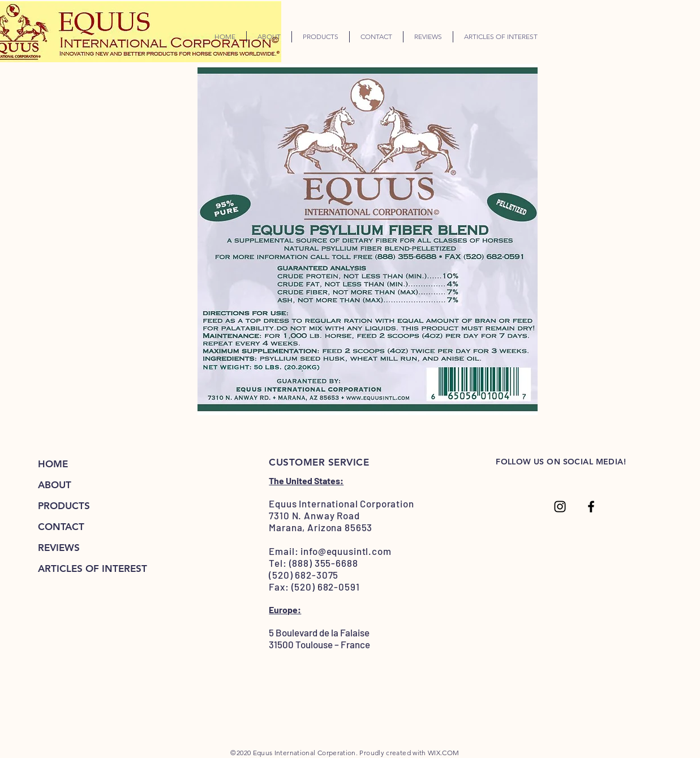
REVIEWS (59, 548)
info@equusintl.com (346, 551)
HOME (53, 464)
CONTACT (61, 527)
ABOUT (55, 485)
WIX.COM (444, 753)
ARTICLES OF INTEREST (93, 568)
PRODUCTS (64, 506)
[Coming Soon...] (560, 507)
